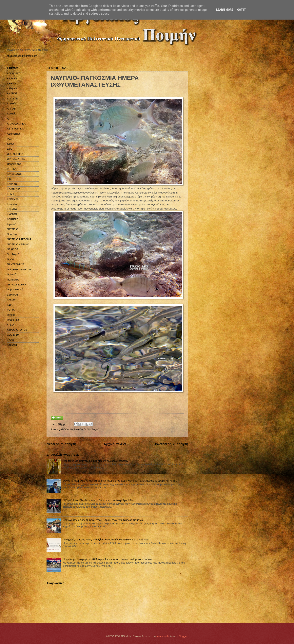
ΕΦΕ (10, 149)
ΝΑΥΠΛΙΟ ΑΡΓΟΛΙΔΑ (19, 239)
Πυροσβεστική (15, 289)
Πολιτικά (12, 274)
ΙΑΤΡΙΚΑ (12, 169)
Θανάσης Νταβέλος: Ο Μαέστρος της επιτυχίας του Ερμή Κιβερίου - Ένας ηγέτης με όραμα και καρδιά (120, 481)
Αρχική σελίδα (115, 444)
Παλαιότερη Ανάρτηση (171, 444)
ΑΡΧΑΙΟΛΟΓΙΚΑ (16, 124)
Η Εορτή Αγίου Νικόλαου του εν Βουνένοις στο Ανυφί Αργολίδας (98, 500)
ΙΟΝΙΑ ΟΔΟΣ (14, 174)
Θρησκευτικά (14, 164)
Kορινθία (12, 345)
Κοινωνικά (13, 204)
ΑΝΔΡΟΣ (12, 93)
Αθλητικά (12, 88)
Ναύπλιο (12, 234)
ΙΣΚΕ (10, 179)
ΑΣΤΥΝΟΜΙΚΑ (15, 129)
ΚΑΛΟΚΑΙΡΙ (14, 189)
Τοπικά (11, 315)
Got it (241, 10)
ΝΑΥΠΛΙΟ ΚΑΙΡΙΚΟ (18, 244)
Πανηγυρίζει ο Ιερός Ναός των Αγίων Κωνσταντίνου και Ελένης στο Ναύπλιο (106, 540)
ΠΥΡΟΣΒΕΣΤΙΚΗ (17, 285)
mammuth (163, 636)
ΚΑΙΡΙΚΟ (12, 184)
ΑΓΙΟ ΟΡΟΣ (14, 73)
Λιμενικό (12, 224)
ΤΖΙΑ (10, 305)
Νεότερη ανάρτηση (61, 444)
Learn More (225, 10)
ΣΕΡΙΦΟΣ (13, 295)
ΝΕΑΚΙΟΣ (13, 249)
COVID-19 (13, 335)
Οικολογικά (93, 429)
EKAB (10, 340)
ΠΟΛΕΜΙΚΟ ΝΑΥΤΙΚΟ (20, 270)
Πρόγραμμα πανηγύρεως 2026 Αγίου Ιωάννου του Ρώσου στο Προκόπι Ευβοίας (108, 559)
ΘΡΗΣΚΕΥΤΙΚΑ (16, 159)
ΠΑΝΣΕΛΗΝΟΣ (16, 264)
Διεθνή (11, 144)
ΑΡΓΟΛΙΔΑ (67, 429)
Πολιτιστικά (13, 280)
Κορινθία (12, 209)
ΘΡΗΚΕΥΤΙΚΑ (15, 154)
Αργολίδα (12, 103)
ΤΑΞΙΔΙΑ (12, 300)
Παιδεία (11, 259)
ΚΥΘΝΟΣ (12, 214)
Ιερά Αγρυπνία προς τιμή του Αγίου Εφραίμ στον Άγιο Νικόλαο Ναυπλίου (103, 520)
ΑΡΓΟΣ (11, 109)
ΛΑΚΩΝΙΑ (13, 219)
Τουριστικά (13, 320)
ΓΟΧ (10, 139)
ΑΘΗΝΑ (11, 84)
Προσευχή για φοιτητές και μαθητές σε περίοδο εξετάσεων (95, 461)
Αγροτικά (12, 78)
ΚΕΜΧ (11, 194)
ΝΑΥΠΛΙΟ (80, 429)
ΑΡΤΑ (10, 119)
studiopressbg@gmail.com (22, 56)
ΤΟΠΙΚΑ (12, 310)
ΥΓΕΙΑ (10, 325)
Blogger (183, 636)
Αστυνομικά (13, 134)
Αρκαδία (12, 114)
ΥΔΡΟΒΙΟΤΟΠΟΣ (17, 330)
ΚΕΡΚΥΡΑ (13, 199)
